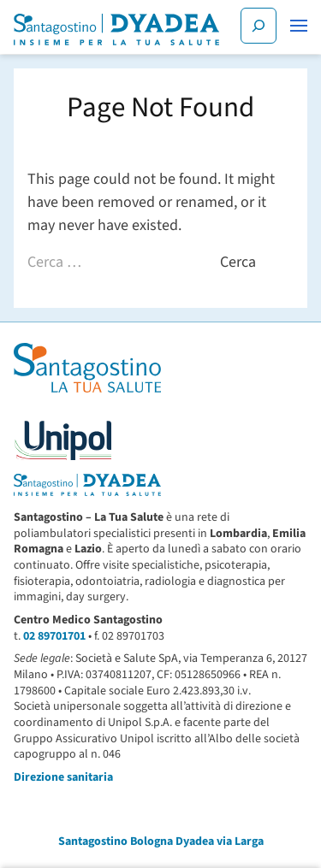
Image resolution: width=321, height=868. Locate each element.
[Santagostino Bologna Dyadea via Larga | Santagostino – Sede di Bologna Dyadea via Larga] (116, 30)
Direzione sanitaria (63, 777)
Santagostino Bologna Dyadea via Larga (161, 841)
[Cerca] (259, 26)
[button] (299, 26)
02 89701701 (54, 636)
